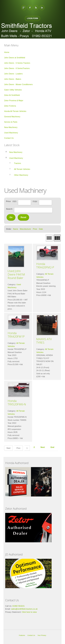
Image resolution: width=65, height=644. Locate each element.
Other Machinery (21, 175)
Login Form (33, 18)
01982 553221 (19, 606)
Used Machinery (16, 158)
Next (43, 447)
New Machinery (16, 152)
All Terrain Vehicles (22, 169)
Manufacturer (25, 229)
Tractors (18, 163)
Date (41, 229)
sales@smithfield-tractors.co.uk (24, 609)
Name (16, 229)
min (14, 201)
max (35, 201)
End (52, 447)
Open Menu (60, 30)
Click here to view (29, 612)
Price (35, 229)
